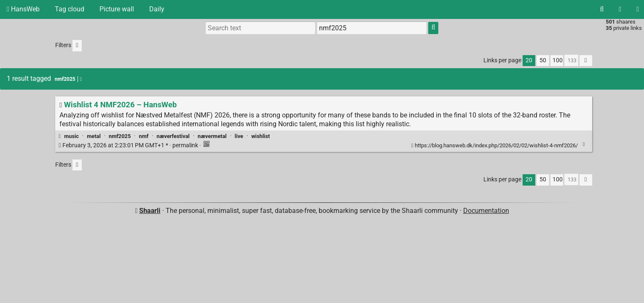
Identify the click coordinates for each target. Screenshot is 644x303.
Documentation (486, 211)
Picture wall (117, 9)
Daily (157, 9)
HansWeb (23, 9)
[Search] (602, 9)
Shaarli (150, 211)
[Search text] (260, 28)
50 (543, 60)
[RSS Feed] (620, 9)
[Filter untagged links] (77, 46)
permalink (129, 145)
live (239, 136)
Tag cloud (70, 9)
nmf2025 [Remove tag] (68, 79)
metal (94, 136)
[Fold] (584, 145)
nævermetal (212, 136)
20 (529, 60)
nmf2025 (120, 136)
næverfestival (173, 136)
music (71, 136)
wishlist (260, 136)
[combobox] (372, 28)
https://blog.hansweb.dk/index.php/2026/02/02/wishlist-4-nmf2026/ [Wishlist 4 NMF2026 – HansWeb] (495, 145)
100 (558, 60)
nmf (144, 136)
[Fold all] (586, 61)
